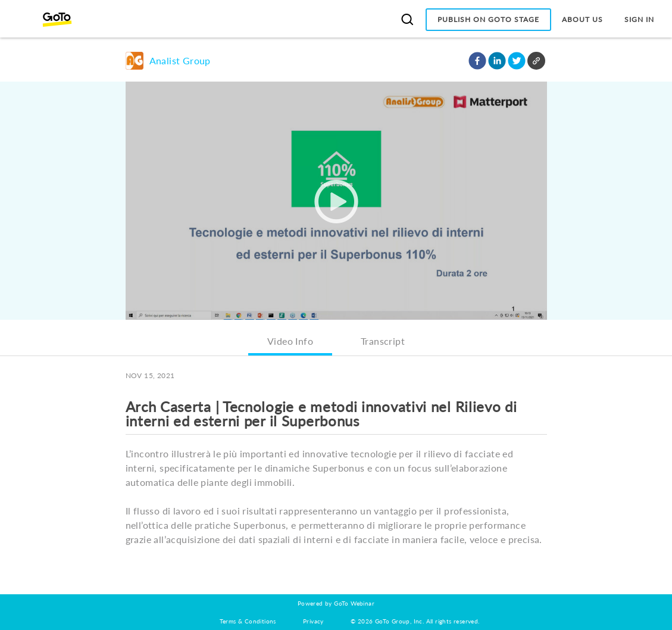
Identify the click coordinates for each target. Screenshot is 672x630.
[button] (477, 61)
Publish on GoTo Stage (488, 19)
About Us (582, 19)
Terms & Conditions (248, 621)
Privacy (313, 621)
